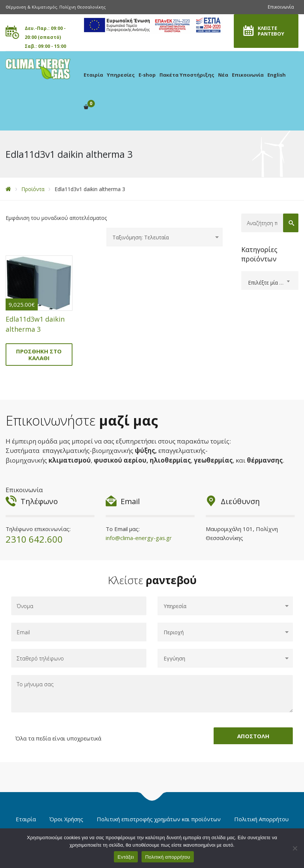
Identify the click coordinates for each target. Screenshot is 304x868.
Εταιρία (93, 75)
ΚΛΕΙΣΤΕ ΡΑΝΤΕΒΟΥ (271, 31)
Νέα (223, 75)
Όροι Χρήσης (66, 819)
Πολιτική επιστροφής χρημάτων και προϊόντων (159, 819)
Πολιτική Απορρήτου (261, 819)
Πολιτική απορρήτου (168, 857)
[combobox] (270, 280)
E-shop (147, 75)
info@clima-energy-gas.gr (139, 538)
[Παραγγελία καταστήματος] (165, 237)
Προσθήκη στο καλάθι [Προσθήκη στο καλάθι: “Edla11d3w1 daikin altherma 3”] (39, 355)
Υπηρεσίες (121, 75)
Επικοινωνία (281, 7)
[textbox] (270, 283)
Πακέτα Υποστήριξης (187, 75)
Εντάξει (126, 857)
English (277, 75)
